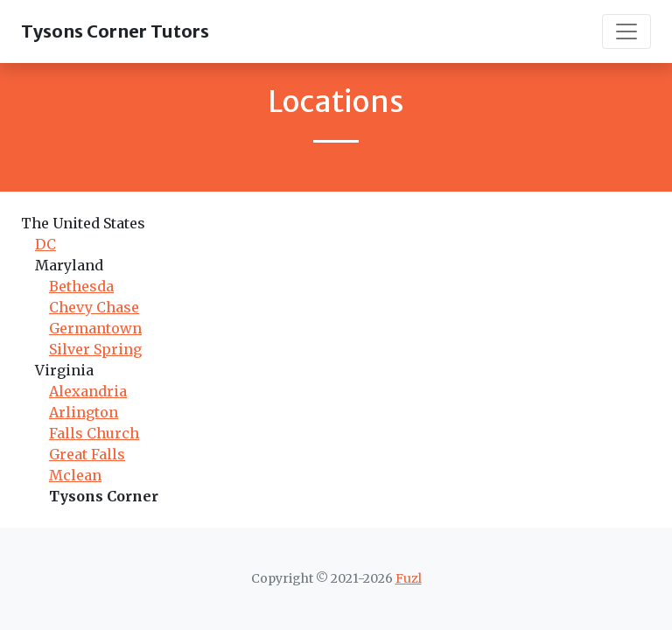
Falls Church (94, 433)
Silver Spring (95, 349)
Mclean (75, 475)
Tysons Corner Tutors (115, 31)
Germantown (95, 328)
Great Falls (87, 454)
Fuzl (409, 578)
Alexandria (88, 391)
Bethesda (81, 286)
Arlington (84, 412)
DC (45, 244)
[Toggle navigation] (626, 31)
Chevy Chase (94, 307)
